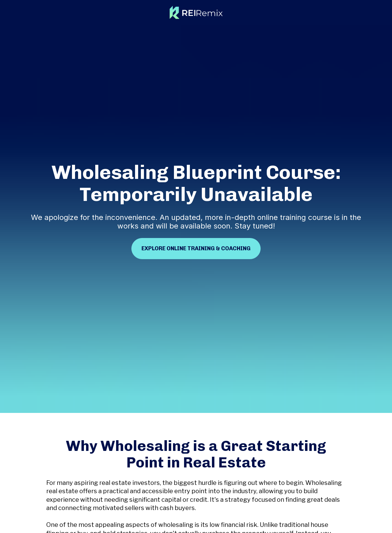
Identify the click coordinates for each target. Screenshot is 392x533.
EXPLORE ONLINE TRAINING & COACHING (196, 232)
